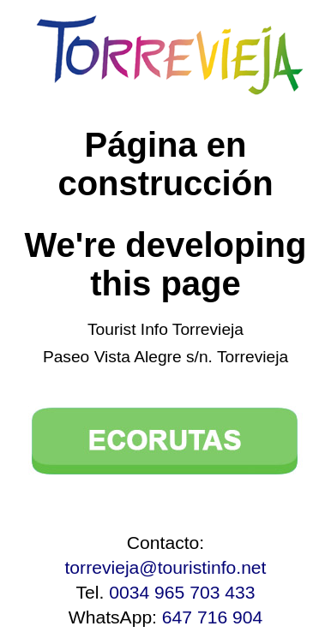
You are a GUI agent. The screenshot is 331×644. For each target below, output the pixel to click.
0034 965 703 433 (182, 592)
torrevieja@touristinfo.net (166, 567)
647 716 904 (212, 617)
